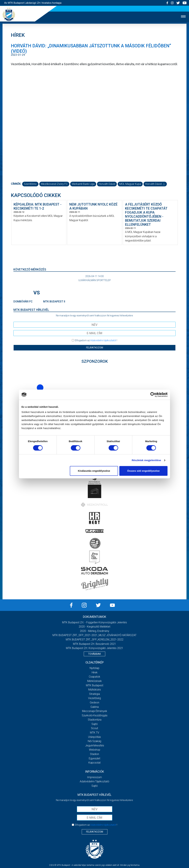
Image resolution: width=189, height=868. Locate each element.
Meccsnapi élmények (95, 711)
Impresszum (94, 777)
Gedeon (94, 703)
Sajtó (95, 724)
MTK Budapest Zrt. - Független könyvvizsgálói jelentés (94, 622)
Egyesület (94, 758)
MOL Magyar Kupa (130, 184)
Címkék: (16, 184)
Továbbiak (94, 654)
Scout (94, 728)
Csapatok (94, 677)
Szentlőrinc (30, 184)
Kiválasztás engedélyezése (94, 471)
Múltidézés (95, 690)
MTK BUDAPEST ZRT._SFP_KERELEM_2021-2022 (95, 640)
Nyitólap (94, 668)
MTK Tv (95, 733)
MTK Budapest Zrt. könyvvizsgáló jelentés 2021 (95, 648)
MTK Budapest (95, 685)
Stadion (94, 754)
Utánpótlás (94, 737)
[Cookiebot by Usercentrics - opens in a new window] (153, 395)
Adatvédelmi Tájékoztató (94, 781)
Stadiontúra (95, 720)
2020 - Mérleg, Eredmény (95, 631)
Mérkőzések (94, 681)
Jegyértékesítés (95, 745)
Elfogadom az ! (96, 340)
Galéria (95, 707)
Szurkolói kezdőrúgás (95, 715)
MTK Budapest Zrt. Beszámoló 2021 (94, 644)
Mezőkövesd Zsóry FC (54, 184)
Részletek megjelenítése (146, 460)
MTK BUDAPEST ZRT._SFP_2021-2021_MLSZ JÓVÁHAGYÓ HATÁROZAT (94, 635)
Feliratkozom (95, 348)
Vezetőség (94, 698)
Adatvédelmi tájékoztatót (103, 340)
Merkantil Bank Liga (83, 184)
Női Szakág (94, 741)
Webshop (95, 750)
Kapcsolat (94, 763)
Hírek (95, 672)
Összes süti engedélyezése (143, 471)
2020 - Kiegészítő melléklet (94, 627)
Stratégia (94, 694)
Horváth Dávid (107, 184)
